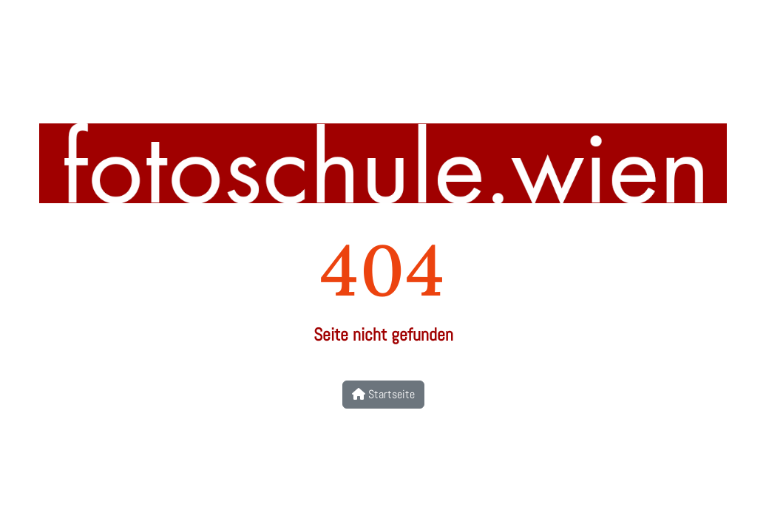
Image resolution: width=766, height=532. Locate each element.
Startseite (383, 394)
